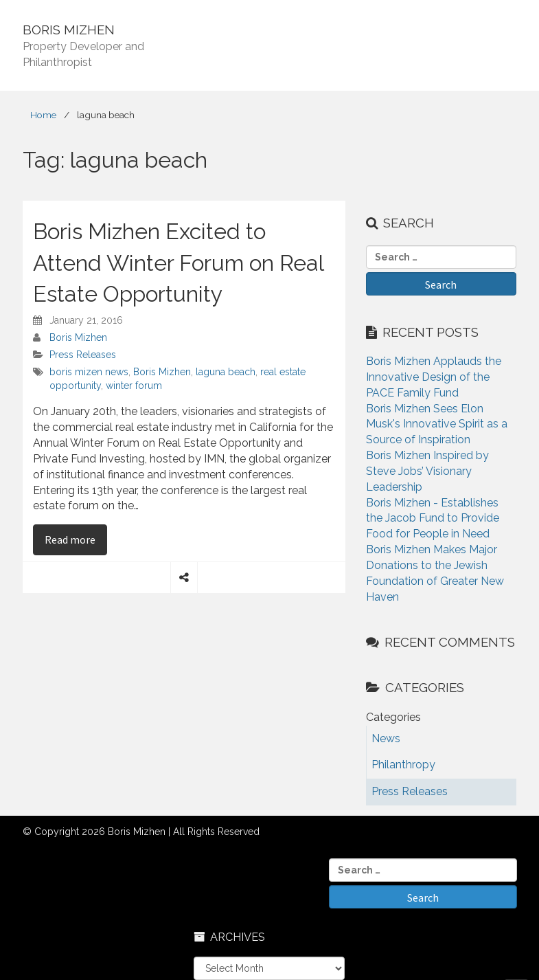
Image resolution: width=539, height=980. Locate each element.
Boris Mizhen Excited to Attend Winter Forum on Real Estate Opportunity (178, 263)
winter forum (134, 386)
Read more (76, 539)
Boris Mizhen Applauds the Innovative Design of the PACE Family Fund (434, 377)
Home (43, 115)
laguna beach (226, 372)
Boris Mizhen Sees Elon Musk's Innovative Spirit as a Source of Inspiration (437, 424)
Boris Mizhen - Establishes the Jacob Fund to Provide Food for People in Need (433, 519)
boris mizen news (89, 372)
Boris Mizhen (78, 337)
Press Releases (83, 355)
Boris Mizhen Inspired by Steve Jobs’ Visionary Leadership (427, 471)
